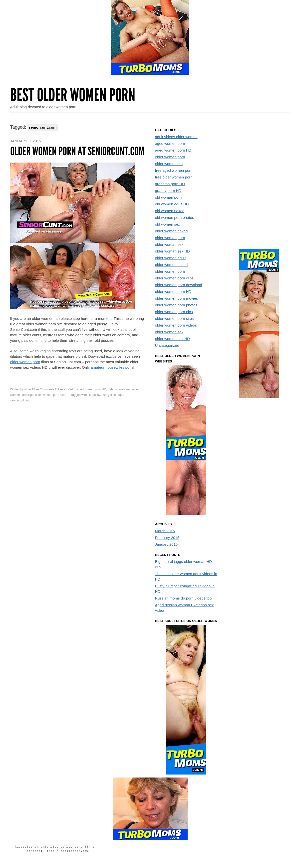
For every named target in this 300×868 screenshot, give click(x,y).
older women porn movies (177, 298)
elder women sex (169, 164)
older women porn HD (173, 292)
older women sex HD (172, 339)
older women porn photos (176, 305)
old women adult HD (172, 204)
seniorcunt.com (20, 400)
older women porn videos (176, 325)
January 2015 (166, 544)
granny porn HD (168, 191)
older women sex (169, 332)
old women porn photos (175, 217)
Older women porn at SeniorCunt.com (77, 151)
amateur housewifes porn (112, 367)
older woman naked (171, 231)
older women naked (171, 265)
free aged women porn (174, 170)
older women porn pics (174, 312)
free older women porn (174, 177)
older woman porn (170, 238)
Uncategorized (167, 345)
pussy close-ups (112, 395)
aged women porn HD (92, 389)
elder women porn (170, 157)
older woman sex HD (172, 251)
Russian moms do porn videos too (183, 598)
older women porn (25, 362)
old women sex (168, 224)
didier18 (30, 389)
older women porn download (179, 285)
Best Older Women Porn (73, 95)
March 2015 (165, 531)
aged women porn (170, 143)
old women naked (170, 211)
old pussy (94, 395)
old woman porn (168, 197)
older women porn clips (174, 278)
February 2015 (167, 538)
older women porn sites (51, 395)
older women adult (170, 258)
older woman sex (119, 389)
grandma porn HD (170, 184)
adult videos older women (176, 137)
